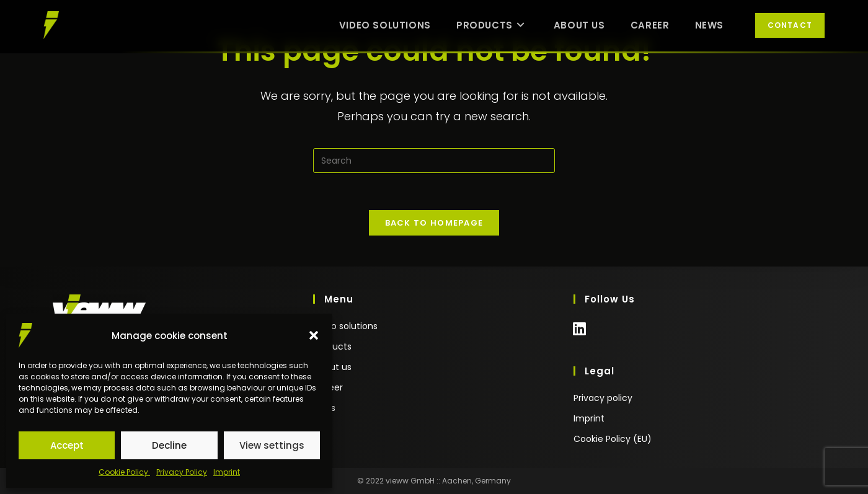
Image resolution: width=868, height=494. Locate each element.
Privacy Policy (182, 472)
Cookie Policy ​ (124, 472)
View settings (272, 445)
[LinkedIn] (579, 335)
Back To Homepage (434, 223)
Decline (169, 445)
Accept (67, 445)
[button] (314, 335)
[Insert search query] (434, 161)
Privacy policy (603, 398)
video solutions (345, 326)
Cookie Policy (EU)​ (613, 439)
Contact (790, 25)
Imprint (227, 472)
